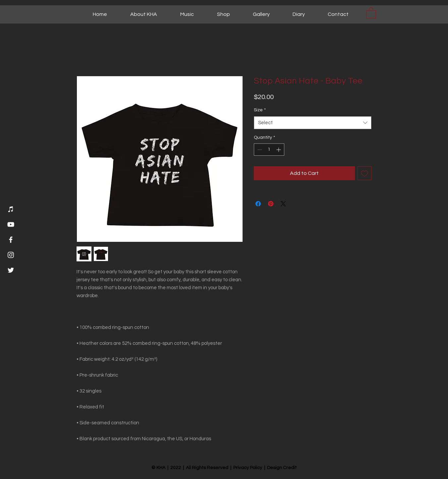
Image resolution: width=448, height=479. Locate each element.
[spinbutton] (269, 150)
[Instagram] (11, 255)
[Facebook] (11, 240)
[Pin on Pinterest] (271, 204)
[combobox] (313, 123)
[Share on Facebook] (258, 204)
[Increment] (279, 150)
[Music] (11, 209)
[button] (371, 13)
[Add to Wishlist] (364, 173)
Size (260, 110)
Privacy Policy (248, 468)
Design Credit (282, 468)
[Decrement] (259, 150)
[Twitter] (11, 270)
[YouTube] (11, 224)
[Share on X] (283, 204)
